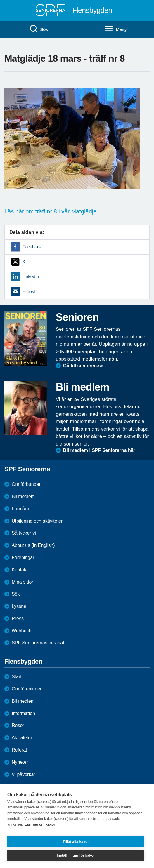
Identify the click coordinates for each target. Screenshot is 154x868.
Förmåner (22, 509)
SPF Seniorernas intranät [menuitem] (38, 643)
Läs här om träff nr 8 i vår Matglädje (50, 211)
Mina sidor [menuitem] (23, 582)
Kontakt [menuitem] (20, 570)
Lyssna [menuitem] (19, 606)
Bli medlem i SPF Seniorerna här (99, 450)
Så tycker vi (24, 533)
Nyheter (20, 762)
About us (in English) (33, 545)
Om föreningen (27, 689)
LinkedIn (31, 277)
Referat (19, 750)
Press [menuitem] (18, 619)
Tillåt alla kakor (76, 842)
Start (17, 677)
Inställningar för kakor (76, 855)
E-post (29, 292)
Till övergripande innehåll (0, 0)
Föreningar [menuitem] (23, 557)
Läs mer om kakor (40, 824)
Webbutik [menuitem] (21, 631)
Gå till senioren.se (83, 366)
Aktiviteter (22, 738)
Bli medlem (23, 496)
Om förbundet (26, 484)
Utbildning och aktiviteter (37, 521)
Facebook (32, 247)
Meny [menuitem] (116, 29)
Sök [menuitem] (39, 29)
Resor (18, 725)
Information (23, 713)
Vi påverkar (24, 774)
